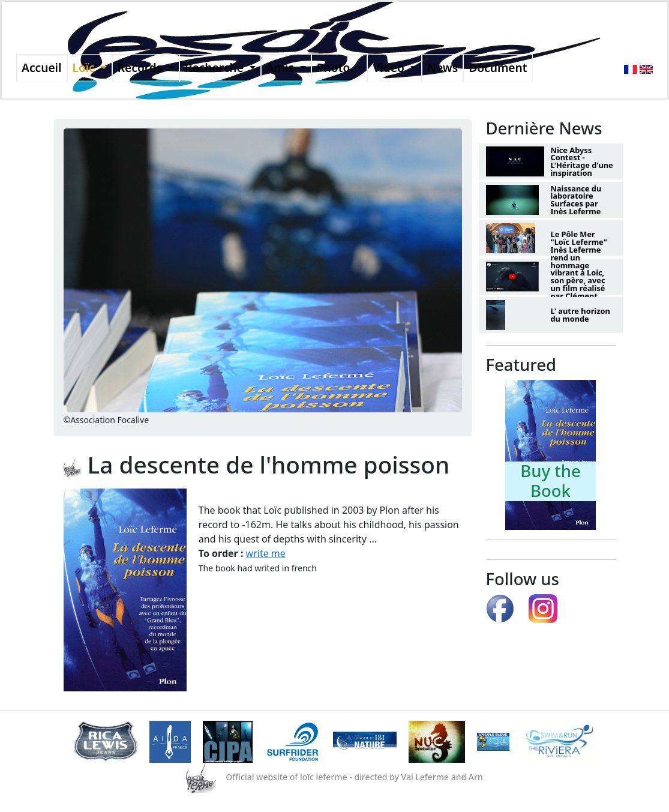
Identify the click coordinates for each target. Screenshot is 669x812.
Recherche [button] (216, 68)
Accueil (42, 68)
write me (266, 553)
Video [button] (390, 68)
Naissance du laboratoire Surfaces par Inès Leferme (576, 200)
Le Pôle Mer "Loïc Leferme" (579, 238)
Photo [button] (335, 68)
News (442, 68)
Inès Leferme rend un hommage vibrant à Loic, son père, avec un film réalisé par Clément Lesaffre (578, 277)
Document (498, 68)
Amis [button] (282, 68)
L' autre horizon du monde (580, 315)
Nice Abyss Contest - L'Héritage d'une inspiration (582, 161)
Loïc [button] (85, 68)
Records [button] (141, 68)
